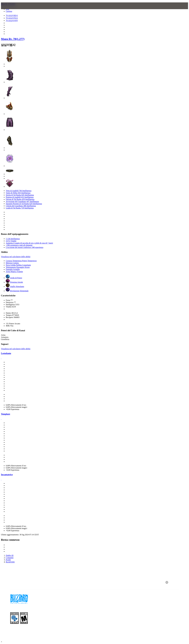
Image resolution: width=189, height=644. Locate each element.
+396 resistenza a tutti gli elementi (19, 245)
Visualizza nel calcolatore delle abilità (16, 257)
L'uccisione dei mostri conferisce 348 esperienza (25, 247)
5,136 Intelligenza (13, 239)
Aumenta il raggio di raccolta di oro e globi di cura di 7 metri (29, 243)
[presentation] (12, 9)
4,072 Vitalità (11, 241)
